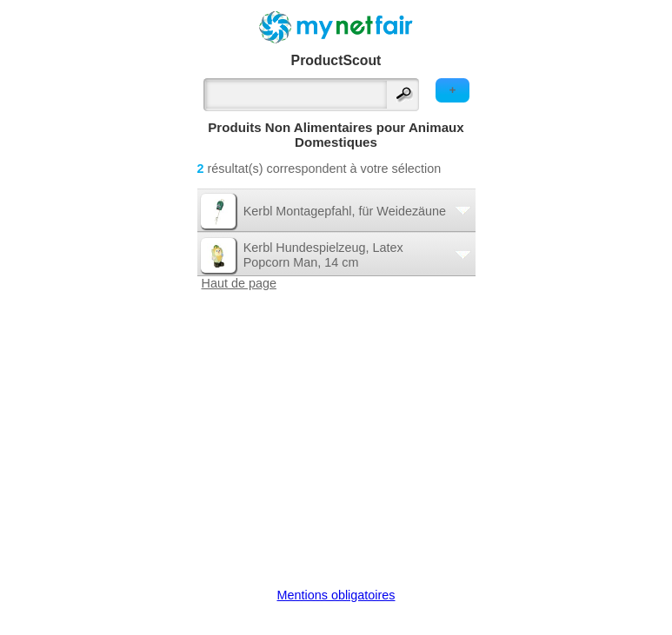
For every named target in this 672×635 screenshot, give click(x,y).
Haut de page (239, 283)
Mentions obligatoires (336, 595)
